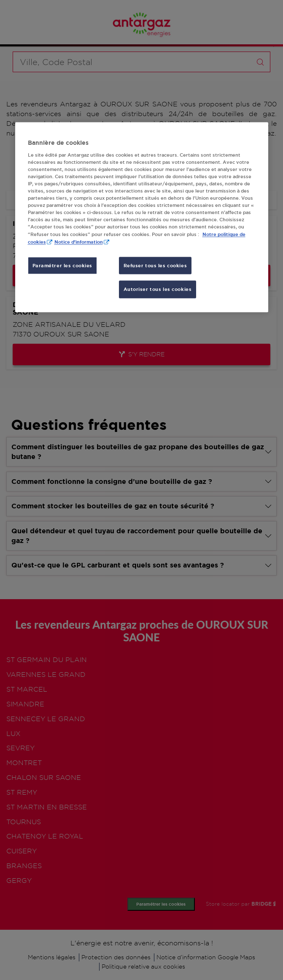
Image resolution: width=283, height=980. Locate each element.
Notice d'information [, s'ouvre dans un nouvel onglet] (79, 242)
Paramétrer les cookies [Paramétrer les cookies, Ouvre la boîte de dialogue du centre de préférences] (63, 265)
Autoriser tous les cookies (158, 289)
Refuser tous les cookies (155, 265)
